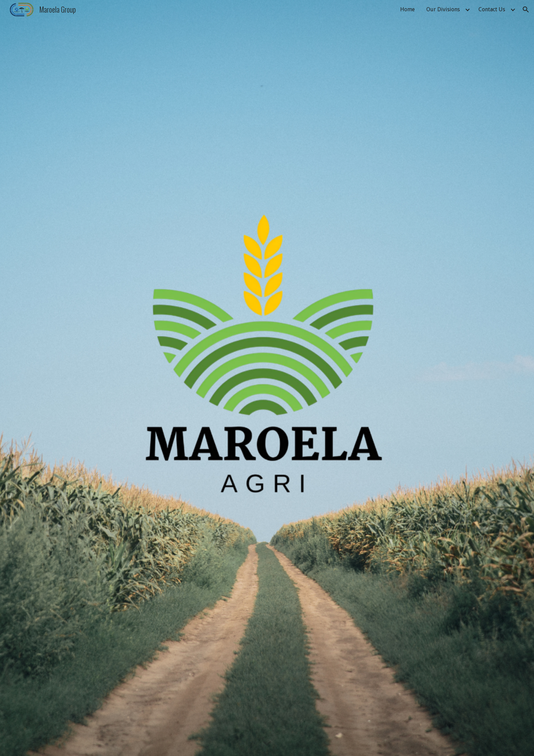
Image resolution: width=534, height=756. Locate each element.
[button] (526, 10)
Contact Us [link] (492, 9)
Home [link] (407, 9)
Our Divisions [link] (443, 9)
